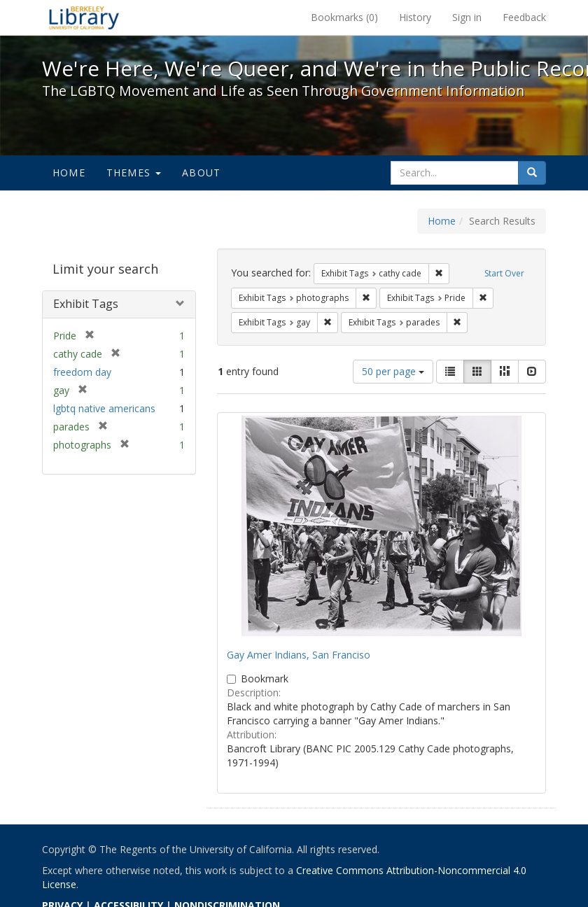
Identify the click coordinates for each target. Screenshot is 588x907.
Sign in (467, 17)
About (201, 173)
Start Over (504, 273)
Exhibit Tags (86, 304)
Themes (134, 173)
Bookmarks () (344, 17)
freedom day (82, 372)
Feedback (524, 17)
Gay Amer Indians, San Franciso (299, 655)
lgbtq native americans (104, 408)
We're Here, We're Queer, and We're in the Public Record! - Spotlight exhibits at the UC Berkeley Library (84, 17)
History (415, 17)
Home (69, 173)
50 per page (393, 371)
